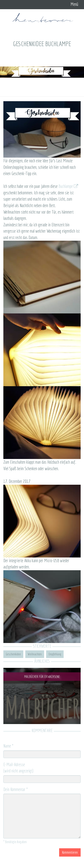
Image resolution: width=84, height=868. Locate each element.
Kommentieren (70, 852)
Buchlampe (68, 186)
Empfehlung (55, 654)
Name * (8, 746)
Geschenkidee (13, 654)
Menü (74, 4)
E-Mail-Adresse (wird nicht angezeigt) (18, 768)
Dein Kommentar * (16, 789)
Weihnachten (35, 654)
